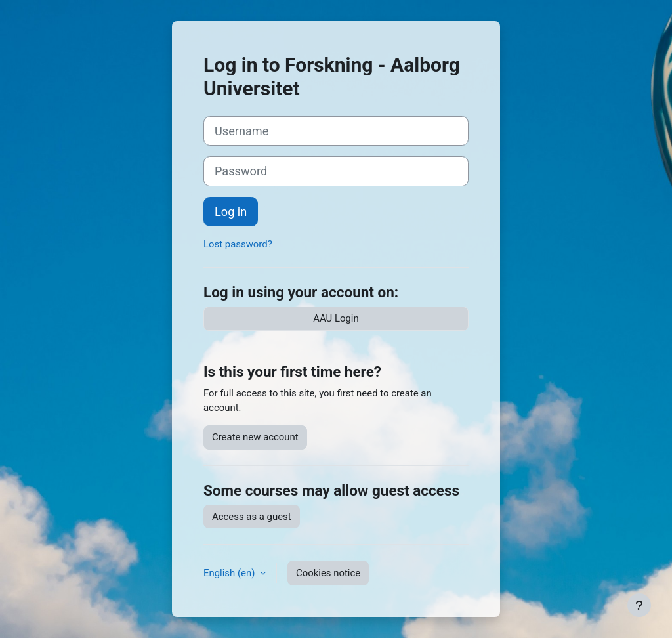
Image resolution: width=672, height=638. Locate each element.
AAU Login (336, 318)
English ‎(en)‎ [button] (230, 573)
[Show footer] (639, 605)
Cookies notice (328, 573)
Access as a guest (252, 517)
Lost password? (238, 244)
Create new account (255, 437)
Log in (231, 212)
